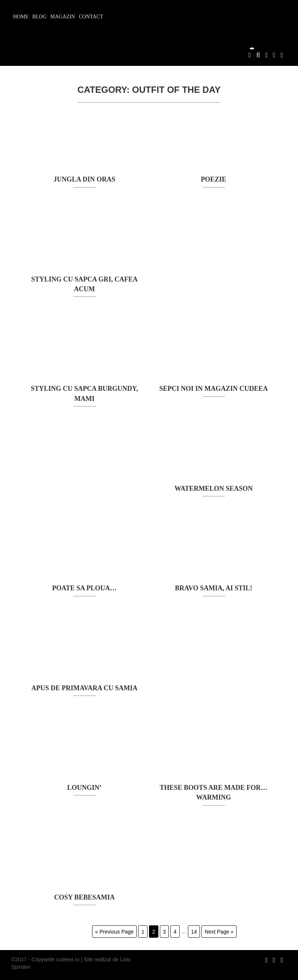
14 (194, 931)
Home (21, 17)
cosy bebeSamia (85, 897)
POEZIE (213, 179)
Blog (39, 17)
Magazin (63, 17)
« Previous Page (114, 931)
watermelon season (214, 489)
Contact (91, 17)
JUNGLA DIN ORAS (84, 179)
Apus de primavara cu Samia (84, 688)
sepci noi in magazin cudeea (213, 389)
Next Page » (219, 931)
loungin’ (84, 788)
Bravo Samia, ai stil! (213, 588)
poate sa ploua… (84, 588)
